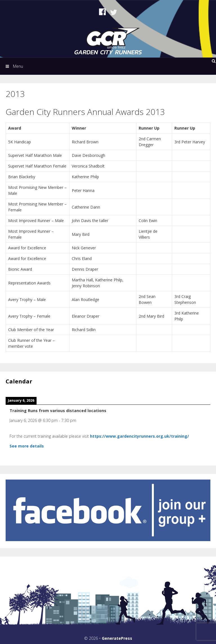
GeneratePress (117, 638)
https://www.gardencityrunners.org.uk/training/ (139, 436)
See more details (27, 446)
